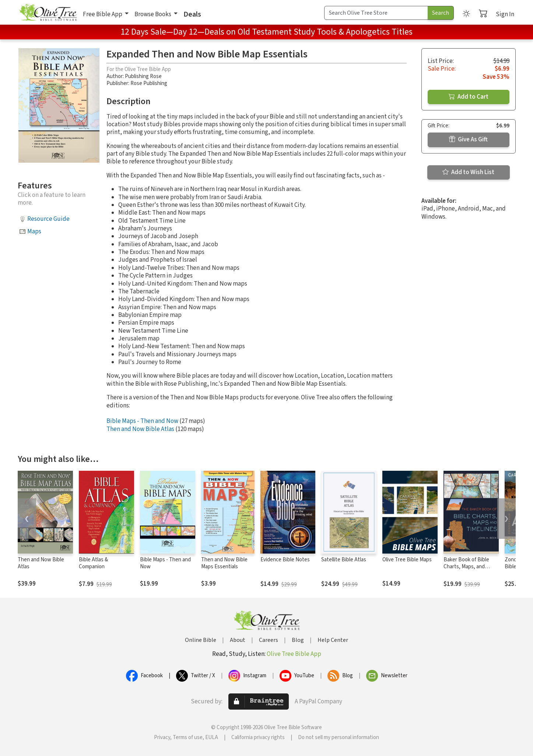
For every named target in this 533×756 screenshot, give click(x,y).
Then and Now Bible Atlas (140, 429)
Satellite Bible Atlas (344, 560)
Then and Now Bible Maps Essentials (224, 563)
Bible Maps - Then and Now (142, 421)
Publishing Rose (143, 76)
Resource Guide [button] (48, 219)
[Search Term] (376, 13)
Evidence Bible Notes (285, 560)
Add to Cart (469, 97)
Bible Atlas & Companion (93, 563)
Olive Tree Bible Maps (407, 560)
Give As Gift (468, 139)
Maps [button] (34, 232)
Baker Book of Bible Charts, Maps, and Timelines (466, 567)
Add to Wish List (468, 172)
